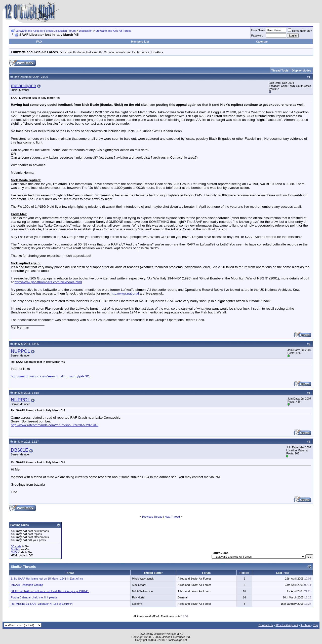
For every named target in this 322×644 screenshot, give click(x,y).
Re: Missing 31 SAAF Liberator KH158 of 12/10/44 (42, 604)
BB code (16, 546)
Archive (306, 625)
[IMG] (14, 552)
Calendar (262, 42)
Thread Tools (280, 70)
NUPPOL (21, 351)
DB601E (20, 450)
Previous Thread (152, 517)
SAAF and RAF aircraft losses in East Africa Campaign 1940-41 (50, 591)
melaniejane (24, 85)
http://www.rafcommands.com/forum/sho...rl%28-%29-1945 (55, 425)
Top (316, 625)
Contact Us (266, 625)
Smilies (15, 549)
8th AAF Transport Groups (27, 585)
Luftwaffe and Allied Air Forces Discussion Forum (46, 31)
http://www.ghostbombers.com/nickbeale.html (48, 282)
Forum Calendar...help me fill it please (34, 597)
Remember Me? (300, 31)
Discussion (86, 31)
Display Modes (301, 70)
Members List (140, 42)
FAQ (39, 42)
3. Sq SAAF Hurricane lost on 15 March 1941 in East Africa (47, 579)
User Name (258, 30)
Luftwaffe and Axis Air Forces (113, 31)
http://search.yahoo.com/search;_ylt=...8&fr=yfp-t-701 (50, 376)
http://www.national (125, 293)
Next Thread (172, 517)
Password (257, 35)
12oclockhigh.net (287, 625)
